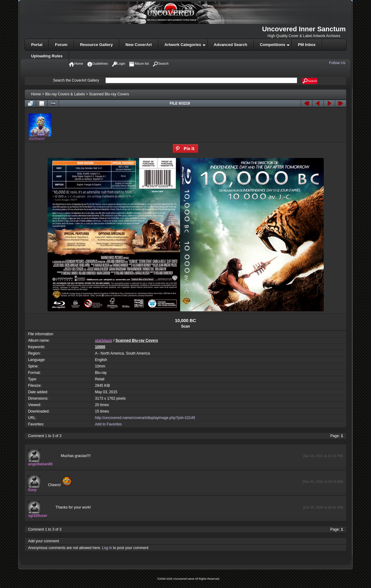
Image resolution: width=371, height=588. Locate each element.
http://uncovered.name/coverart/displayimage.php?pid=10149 (145, 418)
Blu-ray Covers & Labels (65, 94)
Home (36, 94)
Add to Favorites (108, 424)
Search (310, 81)
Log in (107, 548)
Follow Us (338, 63)
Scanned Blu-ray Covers (109, 94)
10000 (100, 347)
